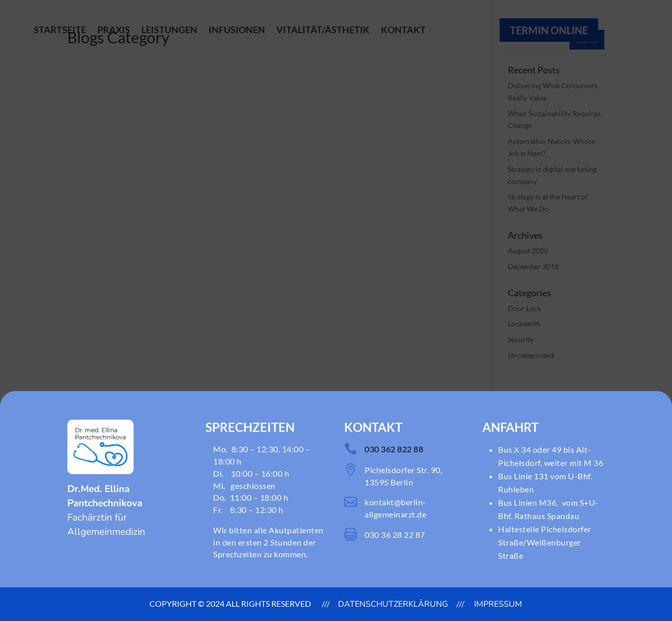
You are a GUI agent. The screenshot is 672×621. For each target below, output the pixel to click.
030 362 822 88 (394, 449)
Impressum (497, 604)
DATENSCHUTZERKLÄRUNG (393, 604)
